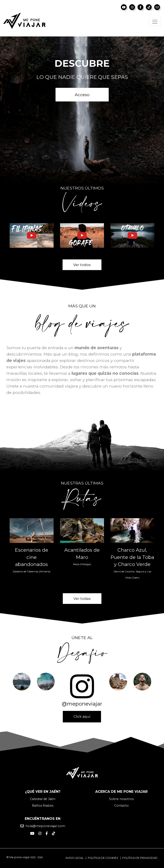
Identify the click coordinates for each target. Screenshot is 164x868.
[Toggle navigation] (155, 22)
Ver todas (82, 599)
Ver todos (82, 265)
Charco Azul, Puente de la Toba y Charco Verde (132, 557)
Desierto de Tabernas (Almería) (32, 571)
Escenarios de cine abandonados (31, 557)
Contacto (122, 806)
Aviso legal (75, 858)
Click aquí (82, 717)
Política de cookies (103, 858)
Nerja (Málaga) (82, 564)
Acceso (82, 95)
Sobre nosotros (121, 799)
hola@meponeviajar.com (45, 826)
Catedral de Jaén (43, 799)
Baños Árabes (43, 806)
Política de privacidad (140, 858)
